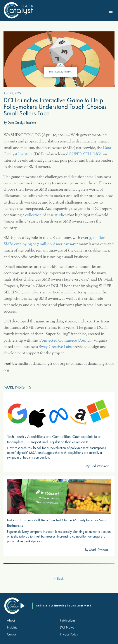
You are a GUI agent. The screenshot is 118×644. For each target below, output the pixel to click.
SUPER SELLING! (85, 154)
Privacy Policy (69, 634)
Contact (12, 634)
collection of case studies (46, 215)
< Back (59, 578)
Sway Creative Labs (55, 347)
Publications (68, 620)
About (11, 620)
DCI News (67, 627)
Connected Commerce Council (65, 341)
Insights (12, 627)
